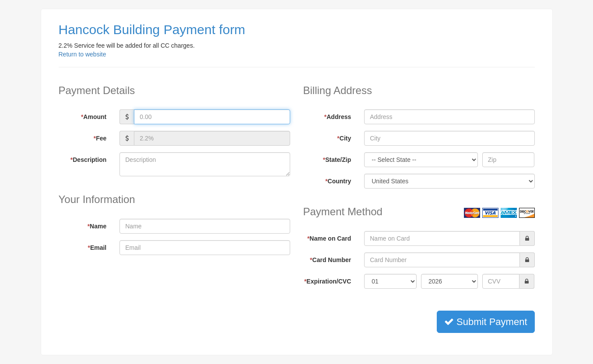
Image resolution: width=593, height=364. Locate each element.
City (344, 138)
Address (338, 117)
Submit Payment (486, 322)
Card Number (330, 260)
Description (88, 160)
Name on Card (329, 238)
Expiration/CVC (328, 281)
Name (97, 226)
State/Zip (337, 160)
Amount (94, 117)
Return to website (82, 54)
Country (338, 181)
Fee (100, 138)
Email (97, 248)
